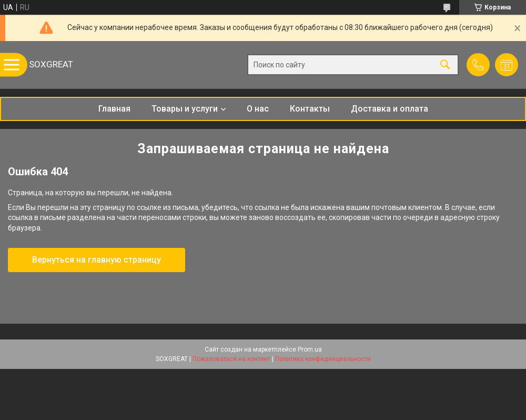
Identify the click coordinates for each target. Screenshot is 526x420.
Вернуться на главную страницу (97, 260)
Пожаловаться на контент (231, 359)
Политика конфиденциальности (323, 359)
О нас (258, 109)
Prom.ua (310, 349)
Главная (114, 109)
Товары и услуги (185, 109)
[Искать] (445, 65)
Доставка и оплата (390, 109)
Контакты (310, 109)
